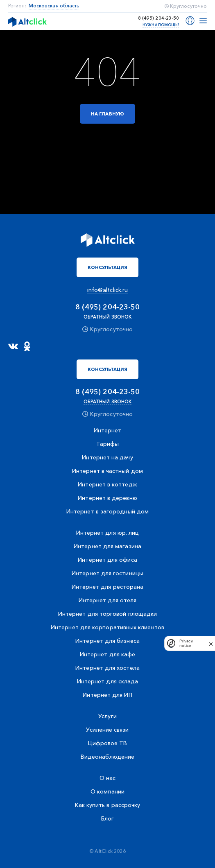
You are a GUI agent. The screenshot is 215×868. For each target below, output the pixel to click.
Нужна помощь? (161, 25)
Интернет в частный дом (107, 471)
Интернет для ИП (107, 695)
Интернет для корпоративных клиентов (107, 627)
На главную (107, 114)
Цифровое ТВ (108, 743)
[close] (211, 643)
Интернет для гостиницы (107, 573)
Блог (107, 818)
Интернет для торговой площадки (107, 614)
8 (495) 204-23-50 (158, 18)
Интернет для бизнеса (107, 641)
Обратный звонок (107, 317)
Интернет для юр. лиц (108, 533)
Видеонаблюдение (107, 757)
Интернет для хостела (107, 668)
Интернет (108, 430)
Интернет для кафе (107, 654)
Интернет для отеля (107, 600)
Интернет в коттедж (107, 484)
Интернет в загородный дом (107, 511)
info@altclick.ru (107, 290)
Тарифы (107, 444)
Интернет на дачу (107, 457)
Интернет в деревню (107, 498)
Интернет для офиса (107, 560)
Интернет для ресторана (108, 587)
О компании (107, 791)
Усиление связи (107, 730)
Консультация (108, 267)
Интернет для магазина (107, 546)
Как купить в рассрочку (108, 805)
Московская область (54, 6)
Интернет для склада (108, 681)
